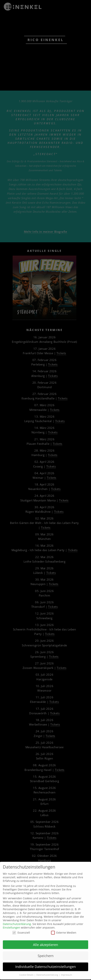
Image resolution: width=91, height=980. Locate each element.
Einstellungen (11, 920)
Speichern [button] (46, 948)
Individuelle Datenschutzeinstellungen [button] (45, 959)
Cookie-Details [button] (27, 967)
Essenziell (21, 925)
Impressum (67, 967)
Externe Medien (64, 925)
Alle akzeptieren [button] (45, 937)
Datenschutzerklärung (17, 917)
